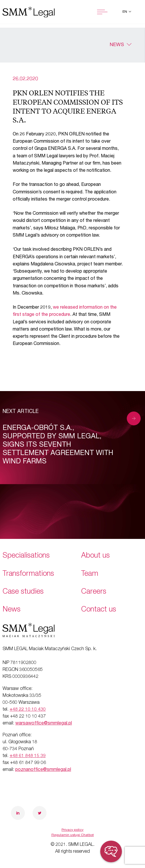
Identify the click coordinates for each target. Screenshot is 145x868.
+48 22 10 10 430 (28, 710)
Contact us (99, 610)
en (125, 12)
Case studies (23, 592)
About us (95, 556)
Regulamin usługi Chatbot (73, 835)
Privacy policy (72, 830)
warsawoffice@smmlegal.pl (44, 724)
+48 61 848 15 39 (28, 756)
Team (90, 574)
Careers (94, 592)
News (117, 45)
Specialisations (26, 556)
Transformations (28, 574)
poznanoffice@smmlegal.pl (43, 770)
